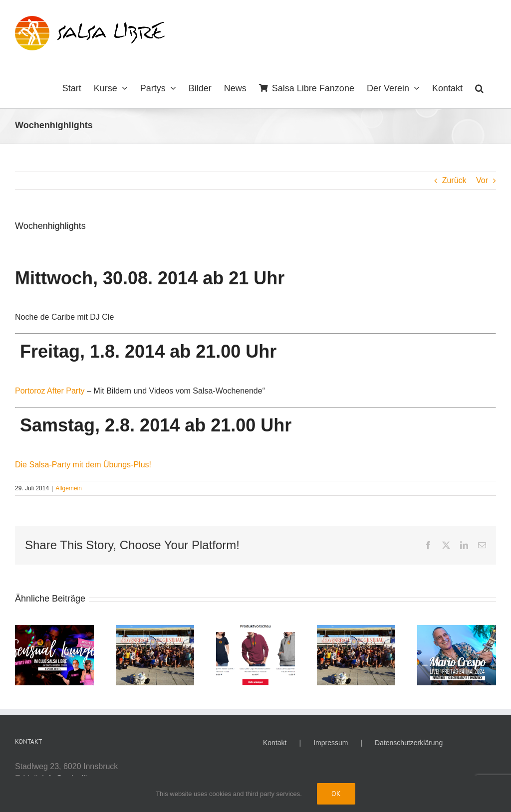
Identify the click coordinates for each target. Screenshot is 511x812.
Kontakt (275, 743)
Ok (336, 794)
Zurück (454, 180)
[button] (479, 87)
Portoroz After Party (50, 391)
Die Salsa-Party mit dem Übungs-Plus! (83, 465)
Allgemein (69, 488)
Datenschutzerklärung (409, 743)
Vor (482, 180)
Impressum (331, 743)
